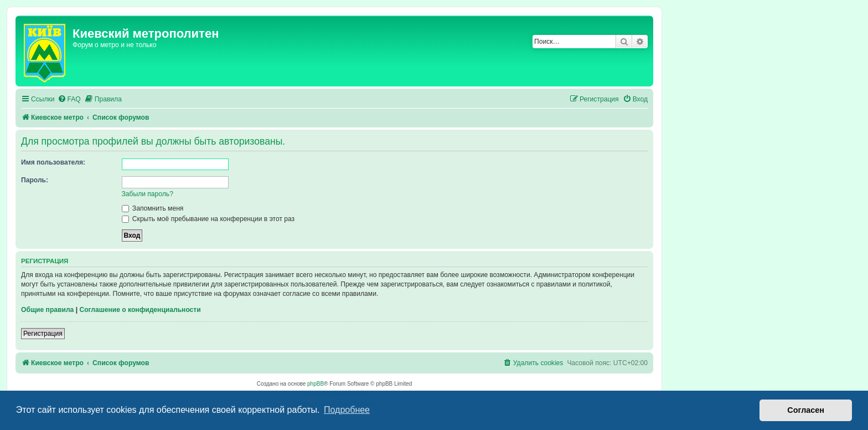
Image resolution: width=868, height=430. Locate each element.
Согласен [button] (806, 410)
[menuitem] (69, 99)
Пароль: (35, 180)
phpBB (316, 384)
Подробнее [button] (347, 410)
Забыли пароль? (148, 194)
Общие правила (47, 310)
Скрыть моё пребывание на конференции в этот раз (208, 219)
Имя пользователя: (53, 162)
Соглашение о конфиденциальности (140, 310)
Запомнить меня (153, 208)
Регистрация (43, 334)
